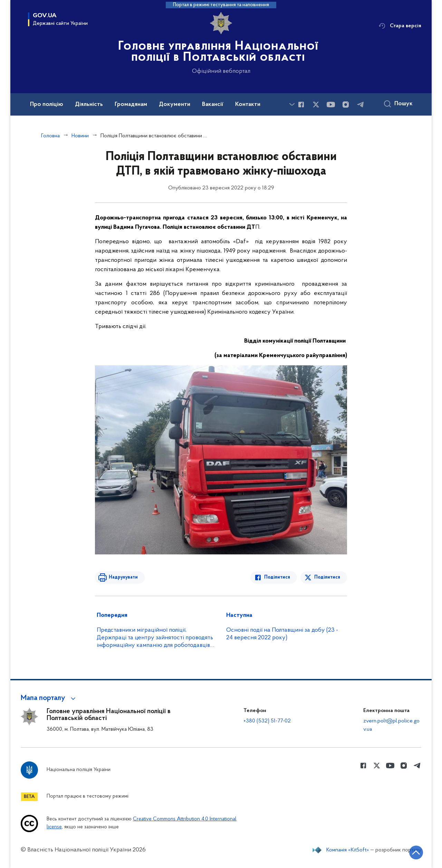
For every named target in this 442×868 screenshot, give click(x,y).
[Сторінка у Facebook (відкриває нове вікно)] (301, 105)
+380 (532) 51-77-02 (267, 721)
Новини (80, 136)
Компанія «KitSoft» (348, 850)
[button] (49, 698)
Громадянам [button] (131, 105)
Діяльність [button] (89, 105)
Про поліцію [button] (47, 105)
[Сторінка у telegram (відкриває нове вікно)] (361, 105)
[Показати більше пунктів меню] (292, 104)
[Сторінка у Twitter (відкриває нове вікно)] (316, 105)
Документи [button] (175, 105)
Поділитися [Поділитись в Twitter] (327, 577)
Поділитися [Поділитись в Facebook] (277, 577)
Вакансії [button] (213, 105)
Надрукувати (123, 577)
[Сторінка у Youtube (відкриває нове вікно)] (331, 105)
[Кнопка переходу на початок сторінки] (416, 852)
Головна (50, 136)
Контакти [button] (248, 105)
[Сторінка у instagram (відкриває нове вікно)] (346, 105)
